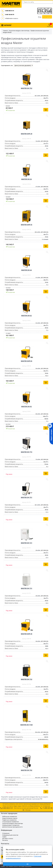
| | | (23, 65)
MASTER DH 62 (26, 316)
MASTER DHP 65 (27, 361)
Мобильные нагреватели (10, 816)
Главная (5, 31)
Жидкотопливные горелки (10, 818)
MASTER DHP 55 (27, 225)
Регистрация (47, 17)
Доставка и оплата (8, 839)
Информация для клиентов (10, 835)
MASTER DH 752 (27, 88)
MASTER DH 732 (27, 679)
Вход (40, 17)
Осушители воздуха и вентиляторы (19, 31)
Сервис (4, 837)
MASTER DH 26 (26, 179)
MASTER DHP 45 (27, 634)
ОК (28, 864)
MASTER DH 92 (26, 406)
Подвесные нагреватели (9, 820)
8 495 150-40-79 (10, 15)
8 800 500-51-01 (10, 11)
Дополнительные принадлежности (12, 827)
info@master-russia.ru (12, 18)
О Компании (6, 833)
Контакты (5, 840)
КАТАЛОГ (8, 25)
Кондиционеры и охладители (11, 825)
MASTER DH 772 (27, 452)
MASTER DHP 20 (27, 134)
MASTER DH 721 (27, 543)
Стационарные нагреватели (11, 822)
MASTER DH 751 (27, 497)
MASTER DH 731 (27, 588)
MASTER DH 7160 (26, 725)
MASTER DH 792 (27, 770)
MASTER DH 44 (26, 270)
